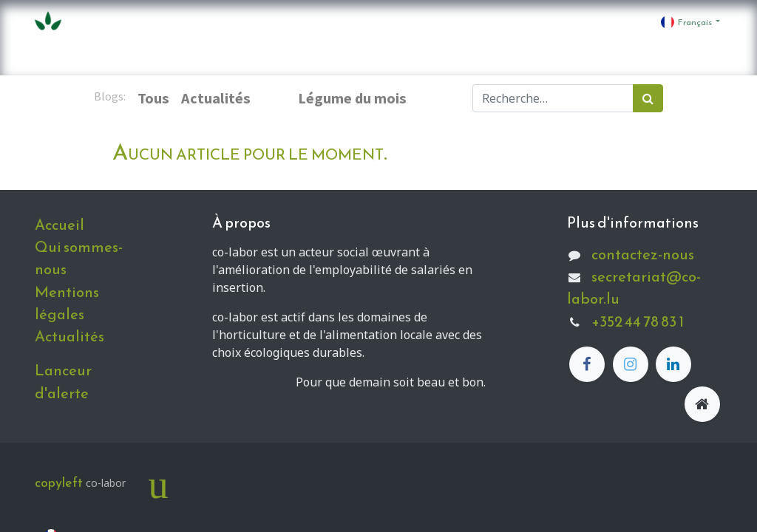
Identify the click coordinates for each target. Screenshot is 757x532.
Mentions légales (67, 303)
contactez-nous (643, 254)
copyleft (59, 482)
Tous (153, 98)
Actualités (69, 336)
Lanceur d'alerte (63, 381)
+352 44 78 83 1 (638, 321)
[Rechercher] (648, 98)
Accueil (60, 225)
